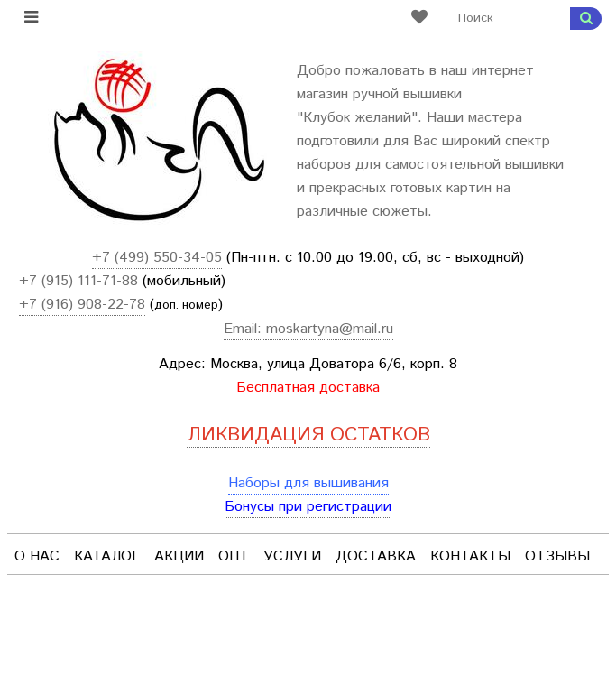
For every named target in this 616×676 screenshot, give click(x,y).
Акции (179, 556)
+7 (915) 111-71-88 (78, 281)
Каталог (107, 556)
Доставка (376, 556)
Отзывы (557, 556)
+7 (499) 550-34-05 (157, 258)
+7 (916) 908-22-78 (82, 305)
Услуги (292, 556)
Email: (245, 329)
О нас (37, 556)
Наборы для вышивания (308, 483)
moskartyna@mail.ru (330, 329)
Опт (234, 556)
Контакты (470, 556)
